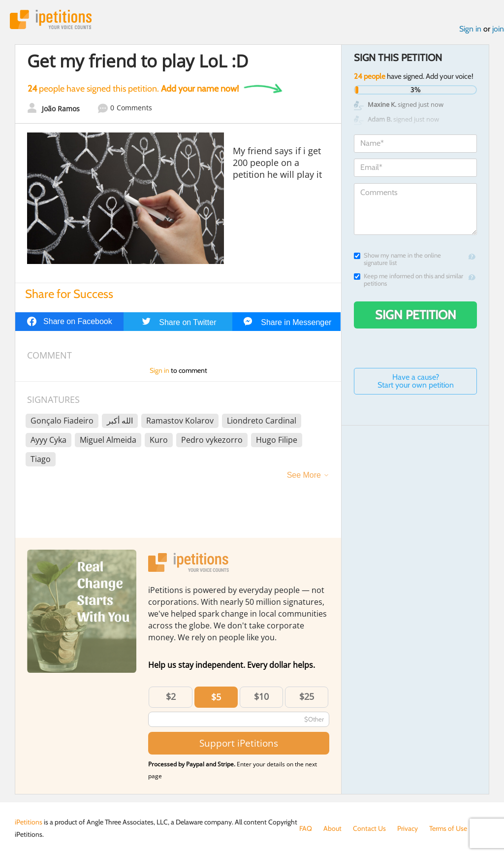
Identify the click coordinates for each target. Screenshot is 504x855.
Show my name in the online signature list (397, 259)
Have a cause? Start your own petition (416, 381)
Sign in (470, 29)
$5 (216, 697)
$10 (261, 696)
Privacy (408, 828)
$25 (307, 696)
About (332, 828)
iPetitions (51, 19)
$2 (171, 696)
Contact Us (369, 828)
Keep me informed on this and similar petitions (409, 280)
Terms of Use (448, 828)
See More (304, 475)
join (498, 29)
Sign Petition (416, 315)
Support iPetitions (239, 743)
